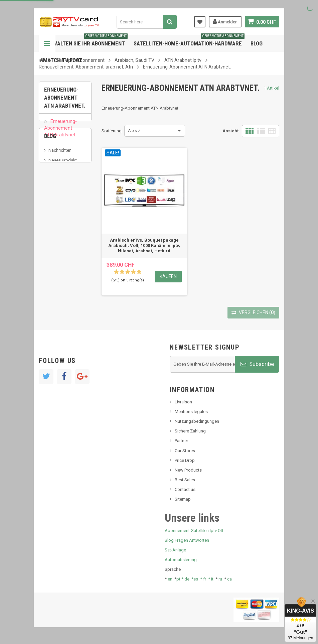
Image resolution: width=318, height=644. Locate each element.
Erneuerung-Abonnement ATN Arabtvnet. (60, 132)
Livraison (183, 402)
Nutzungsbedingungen (197, 421)
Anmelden (225, 21)
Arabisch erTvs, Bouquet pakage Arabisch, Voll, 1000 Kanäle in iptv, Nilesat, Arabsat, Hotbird (144, 245)
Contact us (185, 489)
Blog (257, 43)
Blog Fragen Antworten (187, 540)
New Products (188, 470)
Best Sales (185, 480)
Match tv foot (63, 60)
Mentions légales (191, 412)
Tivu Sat (56, 230)
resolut (55, 240)
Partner (181, 441)
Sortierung (112, 131)
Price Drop (185, 460)
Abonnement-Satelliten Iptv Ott (194, 531)
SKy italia (57, 203)
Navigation (47, 43)
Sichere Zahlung (190, 431)
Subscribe (257, 364)
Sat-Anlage (175, 550)
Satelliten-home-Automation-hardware (189, 41)
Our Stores (185, 451)
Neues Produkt (63, 193)
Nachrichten (60, 183)
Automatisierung (181, 560)
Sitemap (183, 499)
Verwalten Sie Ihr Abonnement (85, 41)
